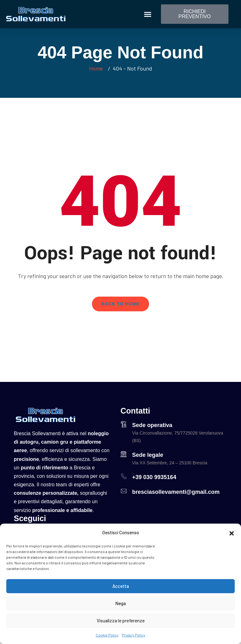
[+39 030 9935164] (124, 476)
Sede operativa (152, 425)
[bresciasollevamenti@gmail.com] (124, 491)
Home (97, 68)
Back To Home (120, 304)
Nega (120, 603)
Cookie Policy (107, 635)
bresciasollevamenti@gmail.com (176, 492)
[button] (232, 532)
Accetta (121, 586)
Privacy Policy (134, 635)
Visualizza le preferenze (121, 620)
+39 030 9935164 (154, 477)
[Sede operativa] (124, 424)
